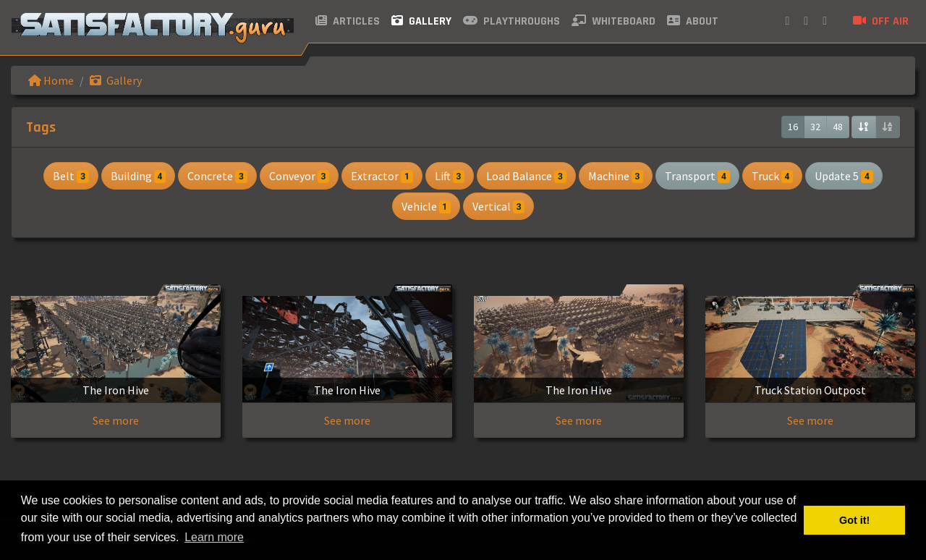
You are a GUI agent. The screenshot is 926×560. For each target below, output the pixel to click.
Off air (881, 21)
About (693, 21)
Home (51, 80)
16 (793, 127)
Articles (348, 21)
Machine (616, 176)
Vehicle (426, 206)
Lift (450, 176)
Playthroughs (511, 21)
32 (815, 127)
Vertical (498, 206)
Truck (772, 176)
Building (138, 176)
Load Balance (526, 176)
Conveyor (299, 176)
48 (838, 127)
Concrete (217, 176)
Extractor (382, 176)
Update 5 (844, 176)
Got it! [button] (854, 520)
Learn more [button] (214, 537)
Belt (71, 176)
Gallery (421, 21)
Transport (697, 176)
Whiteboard (613, 21)
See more (116, 420)
